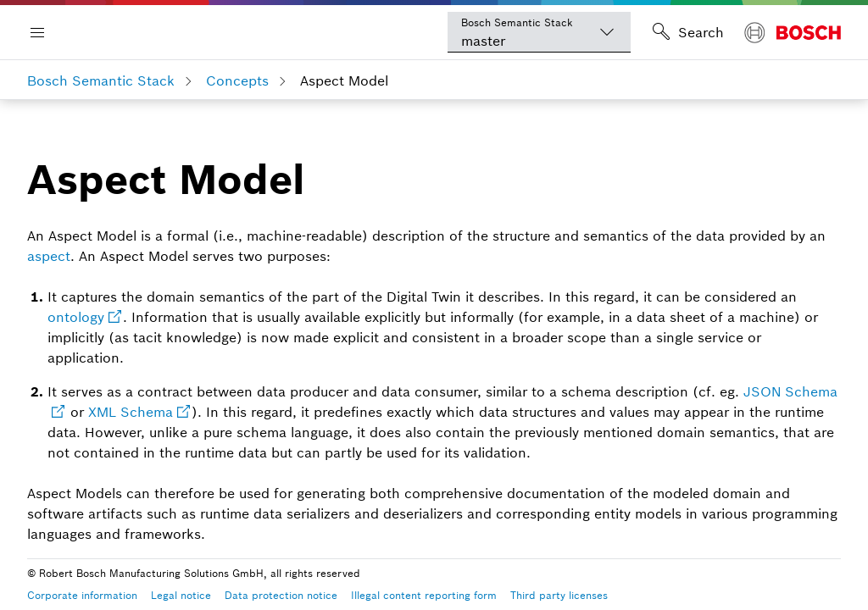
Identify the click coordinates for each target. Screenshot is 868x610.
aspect (49, 256)
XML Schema (131, 412)
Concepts (237, 80)
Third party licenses (559, 595)
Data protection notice (281, 595)
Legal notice (181, 595)
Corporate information (82, 595)
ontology (76, 317)
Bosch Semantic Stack (101, 80)
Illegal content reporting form (424, 595)
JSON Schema (790, 391)
